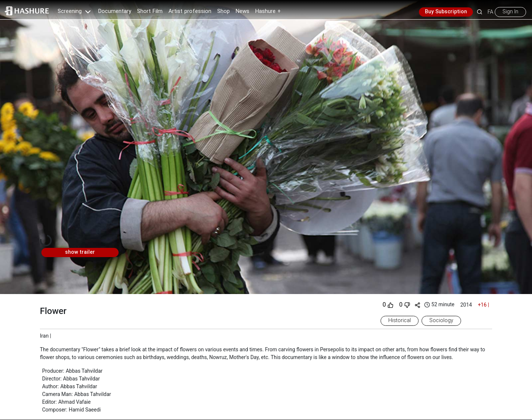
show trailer (80, 252)
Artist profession (190, 11)
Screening (75, 11)
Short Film (150, 11)
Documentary (115, 11)
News (243, 11)
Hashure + (268, 11)
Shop (224, 11)
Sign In (510, 12)
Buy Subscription (446, 12)
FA (490, 12)
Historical (400, 321)
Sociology (441, 321)
